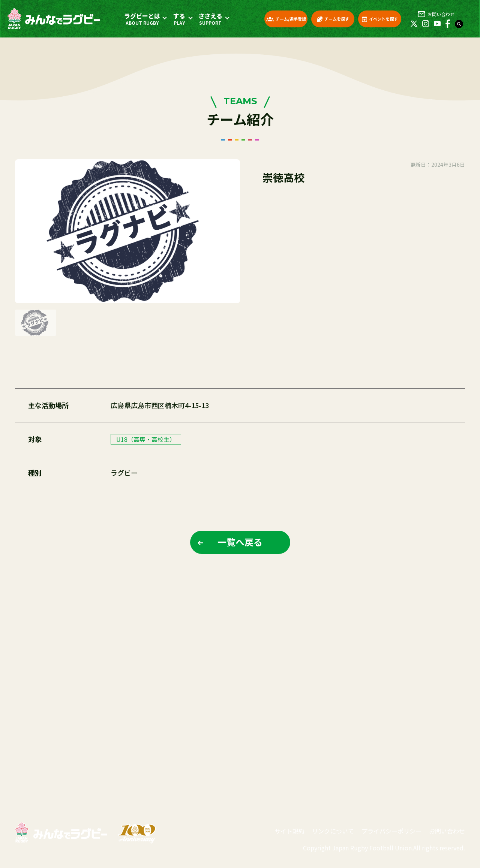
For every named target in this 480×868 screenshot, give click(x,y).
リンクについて (333, 831)
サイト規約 (289, 831)
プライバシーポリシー (391, 831)
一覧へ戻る (240, 542)
